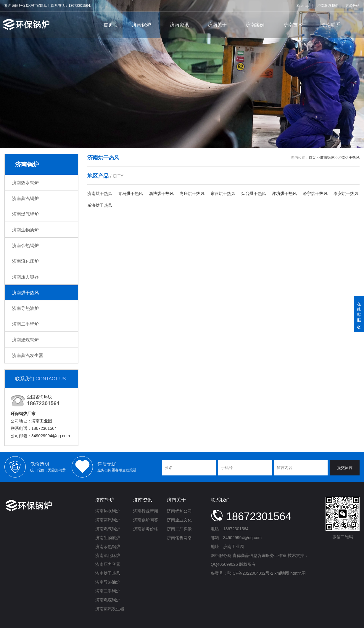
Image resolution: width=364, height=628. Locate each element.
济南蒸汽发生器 (28, 355)
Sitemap (303, 6)
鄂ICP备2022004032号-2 (250, 573)
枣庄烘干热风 (192, 193)
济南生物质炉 (25, 230)
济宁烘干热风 (315, 193)
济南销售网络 (179, 538)
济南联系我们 (328, 6)
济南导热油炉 (25, 308)
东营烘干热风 (223, 193)
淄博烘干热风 (161, 193)
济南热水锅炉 (25, 183)
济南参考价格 (146, 529)
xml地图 (282, 573)
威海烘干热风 (100, 205)
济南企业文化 (179, 520)
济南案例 (255, 25)
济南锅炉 (141, 25)
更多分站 (352, 6)
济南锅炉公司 (179, 511)
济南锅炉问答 (146, 520)
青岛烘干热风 (131, 193)
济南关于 (217, 25)
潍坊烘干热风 (284, 193)
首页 (108, 25)
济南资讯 (179, 25)
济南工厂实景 (179, 529)
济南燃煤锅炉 (25, 340)
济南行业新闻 (146, 511)
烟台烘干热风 (254, 193)
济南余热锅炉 (25, 245)
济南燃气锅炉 (25, 214)
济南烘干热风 (25, 293)
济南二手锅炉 (25, 324)
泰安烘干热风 (346, 193)
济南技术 (293, 25)
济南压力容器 (25, 277)
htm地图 (298, 573)
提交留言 (345, 468)
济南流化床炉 (25, 261)
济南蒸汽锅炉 (25, 198)
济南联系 (331, 25)
